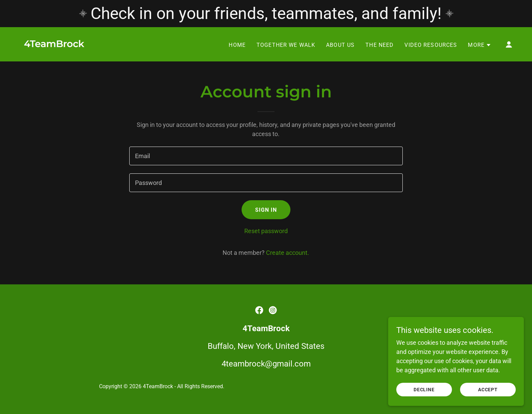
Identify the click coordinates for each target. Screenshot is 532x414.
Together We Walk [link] (286, 45)
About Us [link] (340, 45)
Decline (424, 390)
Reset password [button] (266, 231)
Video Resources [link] (431, 45)
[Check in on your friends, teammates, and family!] (266, 14)
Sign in (266, 210)
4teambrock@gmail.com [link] (266, 364)
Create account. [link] (288, 253)
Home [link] (237, 45)
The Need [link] (379, 45)
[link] (55, 44)
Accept (488, 390)
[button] (480, 45)
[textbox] (266, 156)
